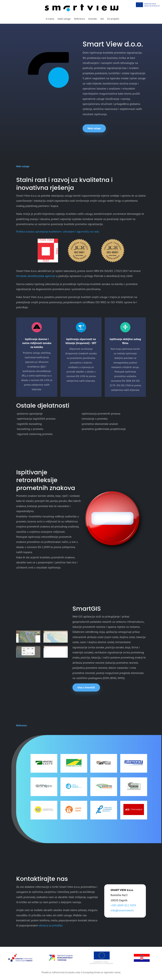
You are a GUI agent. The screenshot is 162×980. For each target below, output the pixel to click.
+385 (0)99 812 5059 (123, 905)
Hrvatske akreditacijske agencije (36, 276)
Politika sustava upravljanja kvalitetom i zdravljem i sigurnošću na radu (58, 232)
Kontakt (93, 19)
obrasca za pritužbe (50, 925)
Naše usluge (64, 19)
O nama (50, 19)
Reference (79, 19)
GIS (102, 19)
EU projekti (113, 19)
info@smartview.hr (122, 910)
